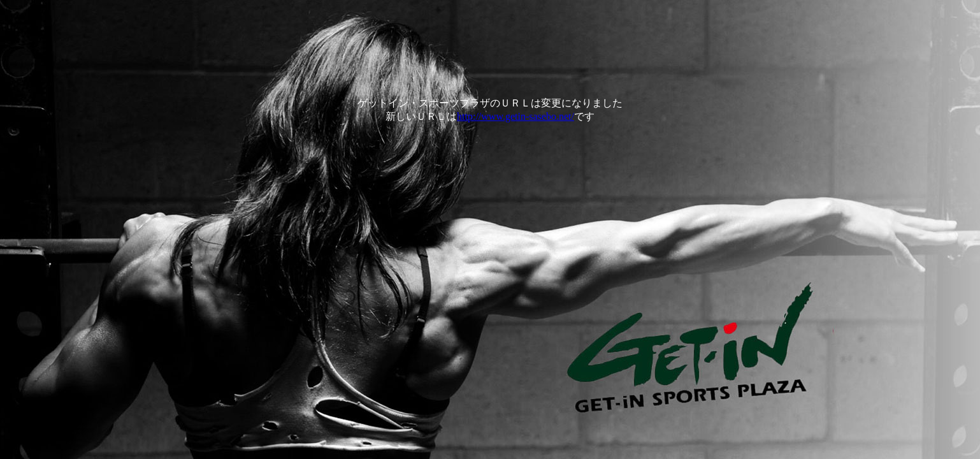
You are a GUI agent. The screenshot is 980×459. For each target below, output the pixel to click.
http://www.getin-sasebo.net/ (515, 116)
